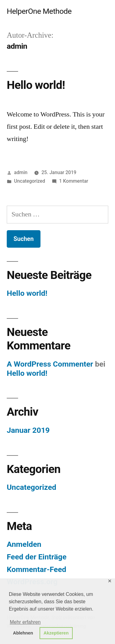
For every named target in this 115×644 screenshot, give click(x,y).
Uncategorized (30, 181)
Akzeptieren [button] (56, 633)
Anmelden (24, 544)
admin (21, 172)
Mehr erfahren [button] (25, 622)
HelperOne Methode (39, 11)
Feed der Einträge (37, 557)
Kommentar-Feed (36, 569)
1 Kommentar (74, 181)
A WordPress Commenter (50, 364)
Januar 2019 (28, 430)
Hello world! (36, 85)
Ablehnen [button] (23, 633)
